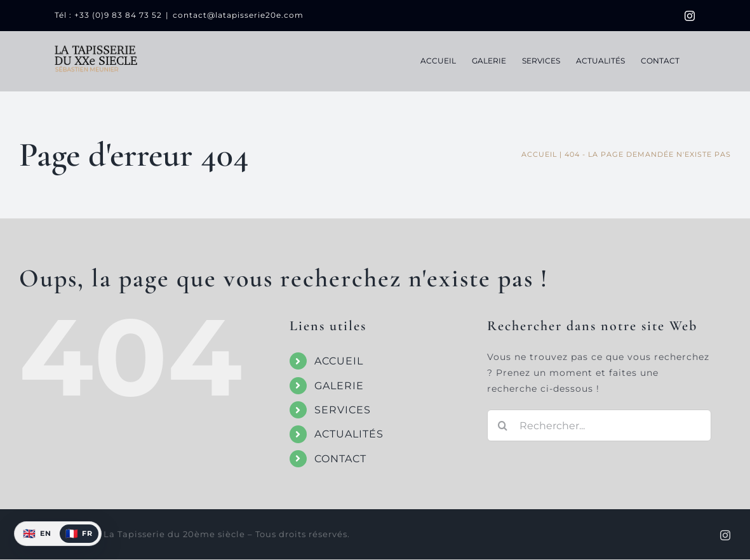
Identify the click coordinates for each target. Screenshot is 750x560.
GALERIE (339, 386)
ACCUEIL (339, 361)
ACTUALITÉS (349, 434)
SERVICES (343, 410)
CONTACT (340, 459)
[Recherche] (503, 425)
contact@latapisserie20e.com (238, 15)
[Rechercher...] (599, 425)
